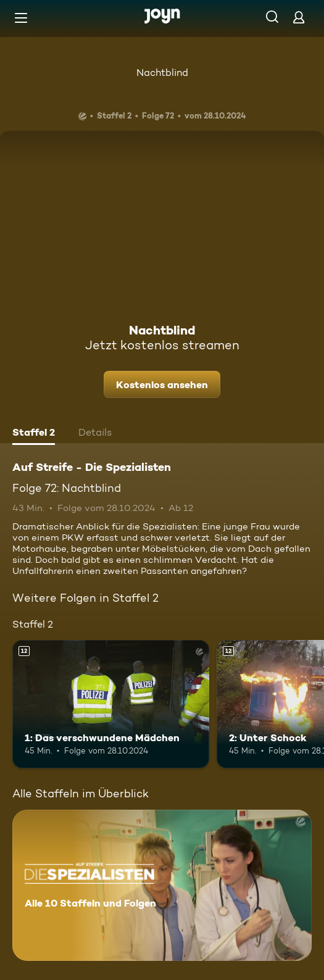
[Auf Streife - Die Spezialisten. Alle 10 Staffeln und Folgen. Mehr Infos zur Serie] (162, 885)
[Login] (299, 17)
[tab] (34, 434)
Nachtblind (162, 73)
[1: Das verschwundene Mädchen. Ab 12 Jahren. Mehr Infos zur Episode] (111, 704)
